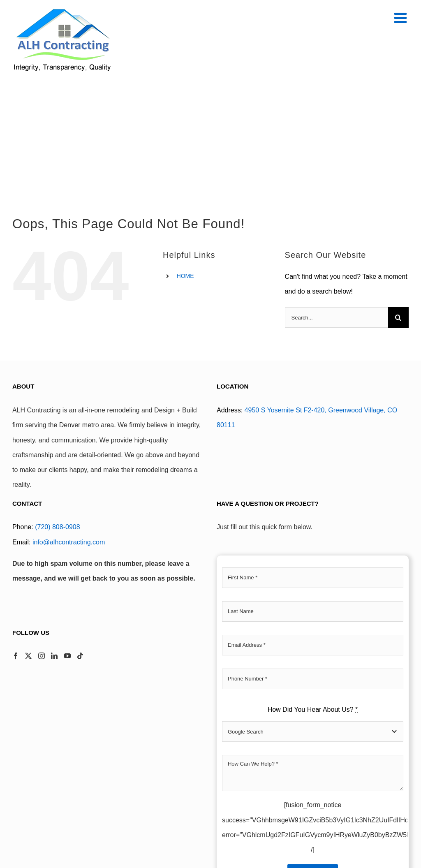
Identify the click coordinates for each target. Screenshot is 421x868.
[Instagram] (42, 656)
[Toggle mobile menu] (401, 17)
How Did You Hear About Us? (313, 709)
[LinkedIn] (54, 656)
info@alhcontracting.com (69, 542)
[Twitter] (28, 656)
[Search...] (337, 317)
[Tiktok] (80, 656)
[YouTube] (67, 656)
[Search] (398, 317)
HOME (185, 276)
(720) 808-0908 (57, 527)
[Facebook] (16, 656)
